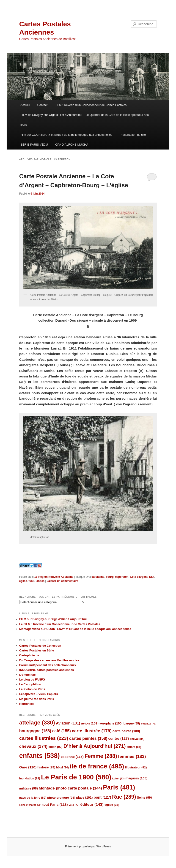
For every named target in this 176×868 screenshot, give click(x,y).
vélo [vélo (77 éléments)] (74, 805)
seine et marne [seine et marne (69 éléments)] (30, 805)
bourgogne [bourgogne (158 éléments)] (35, 731)
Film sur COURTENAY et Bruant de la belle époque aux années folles (66, 135)
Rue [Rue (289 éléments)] (124, 797)
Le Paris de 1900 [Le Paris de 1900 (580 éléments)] (76, 777)
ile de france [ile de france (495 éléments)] (97, 766)
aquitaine (98, 577)
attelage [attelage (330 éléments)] (37, 723)
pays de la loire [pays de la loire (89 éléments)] (33, 798)
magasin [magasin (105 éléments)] (136, 778)
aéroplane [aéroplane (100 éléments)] (111, 723)
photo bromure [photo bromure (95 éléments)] (61, 798)
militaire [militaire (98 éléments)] (29, 788)
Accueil (25, 105)
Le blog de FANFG (32, 679)
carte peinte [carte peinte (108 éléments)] (126, 731)
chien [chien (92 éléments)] (55, 747)
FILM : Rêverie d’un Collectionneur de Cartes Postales (91, 105)
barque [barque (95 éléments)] (132, 723)
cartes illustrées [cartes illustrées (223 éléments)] (44, 738)
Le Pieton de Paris (32, 689)
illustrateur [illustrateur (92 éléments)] (136, 767)
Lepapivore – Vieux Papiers (39, 694)
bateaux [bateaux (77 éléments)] (149, 724)
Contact (42, 105)
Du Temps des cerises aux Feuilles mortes (49, 660)
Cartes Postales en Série (37, 650)
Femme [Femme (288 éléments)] (101, 756)
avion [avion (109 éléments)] (90, 723)
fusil (32, 581)
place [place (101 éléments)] (84, 797)
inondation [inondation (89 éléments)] (30, 778)
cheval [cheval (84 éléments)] (137, 739)
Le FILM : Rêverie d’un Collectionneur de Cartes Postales (60, 624)
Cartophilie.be (29, 655)
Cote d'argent (139, 577)
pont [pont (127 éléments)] (102, 797)
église (23, 581)
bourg (110, 577)
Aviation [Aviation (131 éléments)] (68, 723)
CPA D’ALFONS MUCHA (72, 145)
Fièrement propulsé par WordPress (88, 846)
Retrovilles (27, 704)
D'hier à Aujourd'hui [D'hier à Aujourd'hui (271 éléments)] (95, 746)
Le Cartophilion (30, 684)
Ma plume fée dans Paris (37, 699)
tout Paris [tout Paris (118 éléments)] (55, 804)
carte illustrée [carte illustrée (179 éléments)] (92, 731)
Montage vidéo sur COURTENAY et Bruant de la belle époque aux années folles (75, 629)
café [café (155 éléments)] (62, 731)
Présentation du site (133, 135)
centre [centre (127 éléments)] (118, 739)
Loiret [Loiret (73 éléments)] (118, 778)
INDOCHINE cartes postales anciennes (47, 670)
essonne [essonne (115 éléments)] (72, 757)
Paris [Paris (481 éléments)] (119, 787)
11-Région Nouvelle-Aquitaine (54, 577)
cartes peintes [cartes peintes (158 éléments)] (88, 738)
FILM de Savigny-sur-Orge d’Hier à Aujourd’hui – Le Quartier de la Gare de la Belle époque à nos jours (85, 120)
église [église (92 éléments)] (112, 805)
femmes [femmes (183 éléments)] (132, 756)
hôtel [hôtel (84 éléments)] (62, 768)
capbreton (122, 577)
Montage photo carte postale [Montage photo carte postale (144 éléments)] (70, 788)
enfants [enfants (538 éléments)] (40, 756)
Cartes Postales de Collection (40, 646)
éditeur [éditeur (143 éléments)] (92, 804)
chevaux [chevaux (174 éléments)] (33, 746)
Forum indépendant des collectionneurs (48, 665)
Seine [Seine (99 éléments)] (144, 798)
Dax (152, 577)
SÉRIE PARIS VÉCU (34, 145)
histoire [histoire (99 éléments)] (46, 767)
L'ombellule (27, 675)
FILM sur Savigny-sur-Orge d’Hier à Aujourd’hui (53, 619)
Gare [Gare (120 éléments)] (28, 767)
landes (40, 581)
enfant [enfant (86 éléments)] (134, 747)
